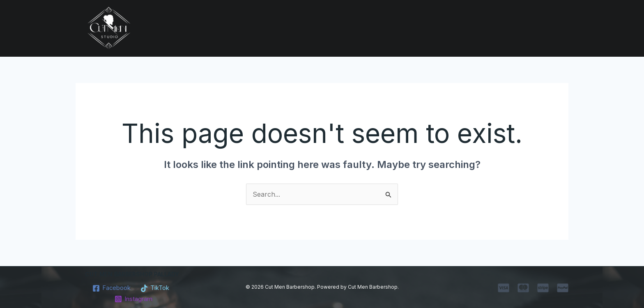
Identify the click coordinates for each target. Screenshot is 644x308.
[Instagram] (133, 299)
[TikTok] (156, 288)
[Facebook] (110, 288)
